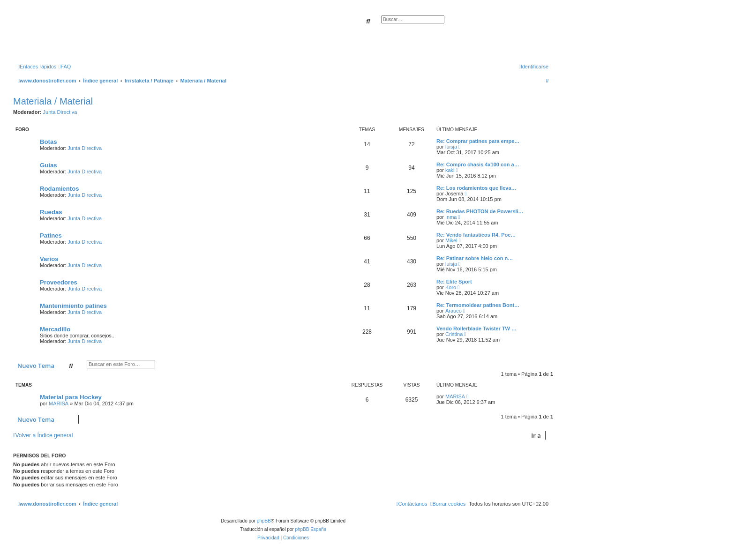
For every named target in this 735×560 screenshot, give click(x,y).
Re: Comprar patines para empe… (478, 141)
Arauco (454, 311)
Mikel (451, 240)
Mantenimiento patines (73, 306)
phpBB (264, 521)
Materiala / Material (53, 101)
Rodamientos (60, 189)
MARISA (59, 403)
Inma (451, 217)
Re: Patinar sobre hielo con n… (475, 258)
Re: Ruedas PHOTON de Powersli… (480, 211)
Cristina (454, 334)
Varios (49, 259)
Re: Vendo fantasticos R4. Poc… (476, 235)
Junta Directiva (60, 112)
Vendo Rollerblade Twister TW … (476, 329)
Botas (49, 142)
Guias (49, 165)
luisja (451, 147)
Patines (51, 235)
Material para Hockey (71, 397)
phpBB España (311, 529)
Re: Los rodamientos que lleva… (476, 188)
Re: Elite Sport (454, 282)
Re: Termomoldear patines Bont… (478, 305)
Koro (451, 287)
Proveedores (59, 282)
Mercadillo (55, 329)
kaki (450, 170)
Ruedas (51, 212)
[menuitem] (65, 67)
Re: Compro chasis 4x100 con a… (478, 164)
